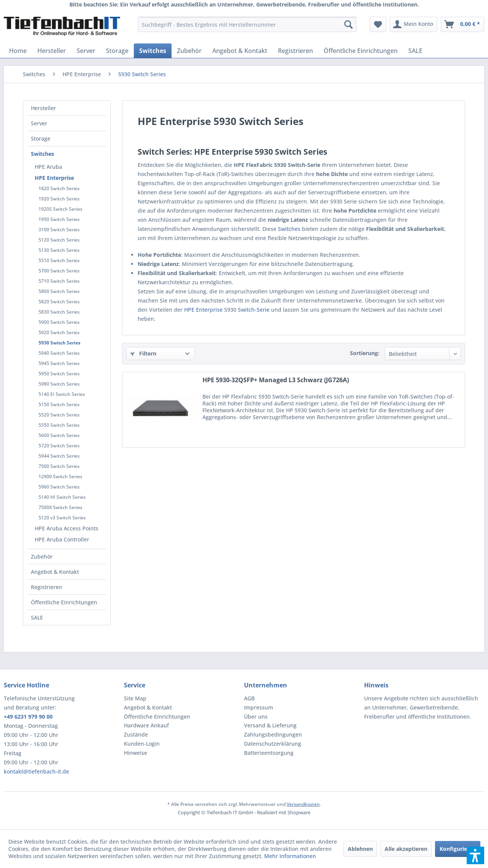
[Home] (18, 51)
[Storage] (117, 51)
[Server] (86, 51)
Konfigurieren (458, 849)
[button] (475, 855)
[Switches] (153, 51)
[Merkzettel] (378, 24)
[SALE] (415, 51)
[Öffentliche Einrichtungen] (361, 51)
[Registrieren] (295, 51)
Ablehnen (360, 849)
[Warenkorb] (462, 24)
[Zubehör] (189, 51)
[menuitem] (247, 24)
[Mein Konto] (413, 24)
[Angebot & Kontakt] (240, 51)
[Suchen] (348, 24)
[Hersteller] (52, 51)
